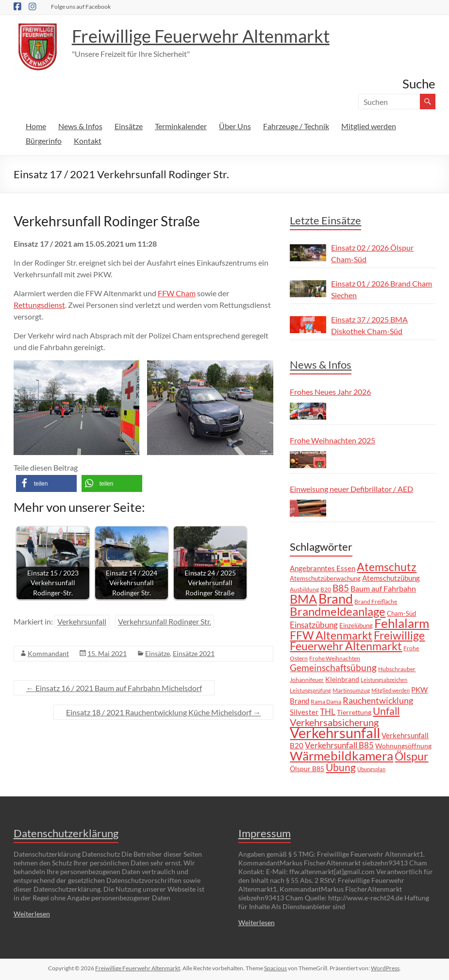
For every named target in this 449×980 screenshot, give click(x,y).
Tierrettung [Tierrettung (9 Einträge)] (354, 712)
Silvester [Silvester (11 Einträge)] (304, 712)
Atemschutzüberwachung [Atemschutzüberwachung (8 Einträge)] (325, 578)
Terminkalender (181, 126)
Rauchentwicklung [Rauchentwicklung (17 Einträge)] (378, 700)
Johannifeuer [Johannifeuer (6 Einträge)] (307, 679)
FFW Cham (177, 293)
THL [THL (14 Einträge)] (328, 712)
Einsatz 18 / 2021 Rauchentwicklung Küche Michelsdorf (163, 712)
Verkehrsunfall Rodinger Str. (165, 621)
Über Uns (235, 126)
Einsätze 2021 (194, 653)
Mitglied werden (369, 126)
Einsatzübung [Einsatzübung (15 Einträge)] (314, 625)
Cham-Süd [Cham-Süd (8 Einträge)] (401, 613)
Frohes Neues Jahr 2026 (330, 392)
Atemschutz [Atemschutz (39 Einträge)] (387, 567)
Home (36, 126)
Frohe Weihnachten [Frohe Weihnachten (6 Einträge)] (335, 658)
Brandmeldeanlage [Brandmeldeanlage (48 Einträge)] (338, 611)
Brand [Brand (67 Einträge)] (336, 599)
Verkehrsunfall (82, 621)
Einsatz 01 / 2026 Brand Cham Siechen (382, 289)
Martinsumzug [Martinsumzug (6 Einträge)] (351, 690)
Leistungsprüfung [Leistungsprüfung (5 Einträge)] (310, 690)
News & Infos (80, 126)
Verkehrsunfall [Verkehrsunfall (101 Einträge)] (335, 733)
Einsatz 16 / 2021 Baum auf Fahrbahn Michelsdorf (114, 688)
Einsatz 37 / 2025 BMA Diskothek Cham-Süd (369, 325)
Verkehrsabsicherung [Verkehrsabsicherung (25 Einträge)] (334, 722)
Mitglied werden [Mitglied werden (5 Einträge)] (391, 690)
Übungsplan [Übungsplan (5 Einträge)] (371, 769)
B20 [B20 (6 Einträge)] (326, 589)
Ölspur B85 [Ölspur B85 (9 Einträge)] (307, 769)
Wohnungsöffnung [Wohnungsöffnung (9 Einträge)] (403, 746)
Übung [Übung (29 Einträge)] (341, 767)
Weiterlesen (32, 914)
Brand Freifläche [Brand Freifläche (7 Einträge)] (376, 601)
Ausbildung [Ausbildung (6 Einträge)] (304, 589)
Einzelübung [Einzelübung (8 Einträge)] (356, 625)
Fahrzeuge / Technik (296, 126)
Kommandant (48, 653)
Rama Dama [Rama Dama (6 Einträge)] (326, 701)
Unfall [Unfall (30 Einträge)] (386, 711)
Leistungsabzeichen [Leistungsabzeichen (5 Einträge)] (384, 680)
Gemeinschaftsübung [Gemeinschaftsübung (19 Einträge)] (333, 668)
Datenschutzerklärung (66, 833)
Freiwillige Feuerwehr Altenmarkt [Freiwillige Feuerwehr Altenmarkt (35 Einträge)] (357, 641)
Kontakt (88, 141)
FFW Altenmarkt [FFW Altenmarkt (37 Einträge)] (331, 635)
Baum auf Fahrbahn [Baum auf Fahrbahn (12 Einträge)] (383, 589)
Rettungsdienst (39, 305)
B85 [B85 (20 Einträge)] (341, 588)
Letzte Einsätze (325, 220)
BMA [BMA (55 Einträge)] (303, 599)
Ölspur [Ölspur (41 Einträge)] (411, 756)
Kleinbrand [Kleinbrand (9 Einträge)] (342, 679)
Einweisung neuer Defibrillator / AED (351, 489)
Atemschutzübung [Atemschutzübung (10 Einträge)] (391, 578)
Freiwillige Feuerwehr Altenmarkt (201, 36)
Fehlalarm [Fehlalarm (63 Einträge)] (402, 623)
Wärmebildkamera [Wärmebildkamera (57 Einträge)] (341, 756)
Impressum (265, 833)
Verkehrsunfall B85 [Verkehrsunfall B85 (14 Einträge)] (339, 745)
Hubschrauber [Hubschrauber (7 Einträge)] (397, 669)
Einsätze (129, 126)
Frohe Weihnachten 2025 (333, 440)
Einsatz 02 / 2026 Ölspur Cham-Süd (372, 253)
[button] (46, 483)
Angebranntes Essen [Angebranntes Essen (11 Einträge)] (323, 568)
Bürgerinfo (44, 141)
